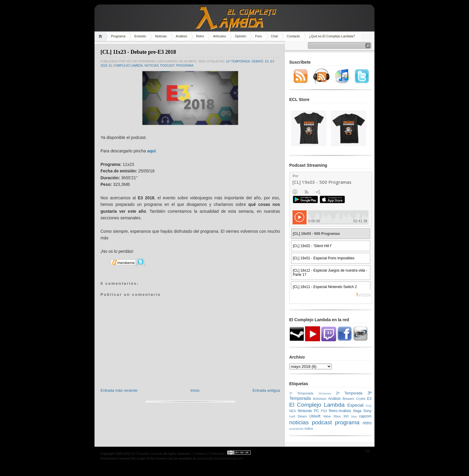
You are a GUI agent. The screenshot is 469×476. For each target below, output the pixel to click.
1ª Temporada (301, 393)
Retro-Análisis (340, 411)
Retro (200, 36)
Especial (355, 405)
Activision (320, 399)
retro (367, 423)
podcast (167, 66)
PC (317, 411)
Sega (357, 411)
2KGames (325, 393)
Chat (274, 36)
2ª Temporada (349, 393)
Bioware (348, 399)
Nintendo (305, 411)
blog (354, 416)
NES (293, 411)
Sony (367, 411)
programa (185, 66)
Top (367, 451)
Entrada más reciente (119, 390)
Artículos (219, 36)
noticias (151, 66)
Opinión (240, 36)
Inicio (195, 390)
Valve (327, 416)
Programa (118, 36)
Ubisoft (315, 416)
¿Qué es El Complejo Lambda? (332, 36)
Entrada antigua (266, 390)
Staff (292, 416)
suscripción (296, 429)
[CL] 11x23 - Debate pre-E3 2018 (138, 52)
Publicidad (217, 454)
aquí (151, 151)
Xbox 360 (341, 416)
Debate (257, 61)
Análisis (182, 36)
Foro (259, 36)
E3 (267, 61)
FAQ (369, 406)
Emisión (140, 36)
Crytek (361, 399)
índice (309, 428)
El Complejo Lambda (126, 66)
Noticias (161, 36)
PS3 (324, 411)
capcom (365, 416)
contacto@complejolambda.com (220, 458)
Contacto (293, 36)
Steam (302, 416)
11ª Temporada (238, 61)
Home (101, 36)
